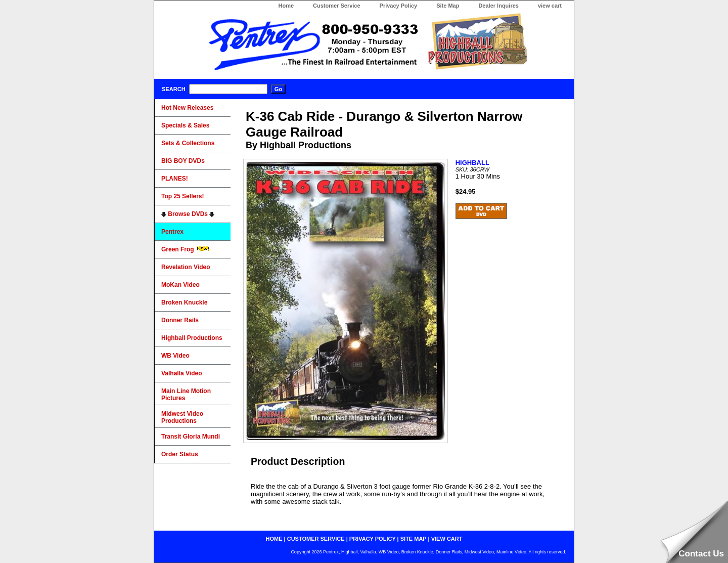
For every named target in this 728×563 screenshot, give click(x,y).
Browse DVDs (188, 214)
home (274, 539)
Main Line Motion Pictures (186, 395)
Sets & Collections (188, 143)
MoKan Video (180, 285)
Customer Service (337, 6)
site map (414, 539)
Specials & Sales (185, 125)
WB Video (175, 356)
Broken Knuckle (184, 302)
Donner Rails (180, 320)
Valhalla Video (181, 373)
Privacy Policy (399, 6)
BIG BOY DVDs (183, 161)
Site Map (448, 6)
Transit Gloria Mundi (191, 437)
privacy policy (373, 539)
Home (286, 6)
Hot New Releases (187, 108)
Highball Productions (192, 338)
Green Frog (186, 249)
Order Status (180, 454)
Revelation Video (186, 267)
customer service (316, 539)
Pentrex (172, 232)
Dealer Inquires (498, 6)
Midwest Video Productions (182, 417)
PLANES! (175, 179)
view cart (550, 6)
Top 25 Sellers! (183, 196)
